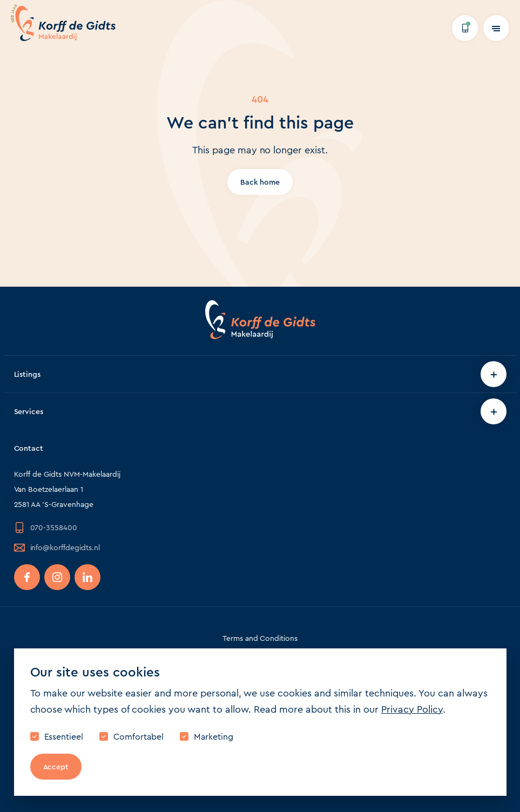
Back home (260, 182)
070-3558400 (46, 527)
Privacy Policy (412, 709)
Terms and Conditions (260, 638)
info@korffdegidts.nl (57, 547)
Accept (56, 767)
